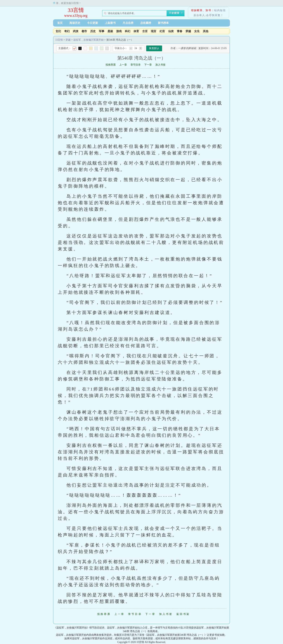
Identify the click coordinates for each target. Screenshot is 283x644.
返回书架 (183, 614)
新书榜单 (163, 23)
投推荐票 (111, 65)
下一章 (148, 65)
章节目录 (136, 65)
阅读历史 (75, 23)
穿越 (188, 31)
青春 (180, 31)
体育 (136, 31)
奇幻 (67, 31)
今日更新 (93, 23)
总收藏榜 (146, 23)
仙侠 (171, 31)
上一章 (123, 65)
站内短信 (220, 10)
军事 (102, 31)
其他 (206, 31)
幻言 (162, 31)
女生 (197, 31)
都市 (84, 31)
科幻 (128, 31)
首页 (60, 23)
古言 (145, 31)
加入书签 (160, 65)
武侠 (76, 31)
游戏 (119, 31)
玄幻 (58, 31)
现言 (154, 31)
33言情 (76, 10)
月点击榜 (128, 23)
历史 (93, 31)
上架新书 (110, 23)
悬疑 (110, 31)
